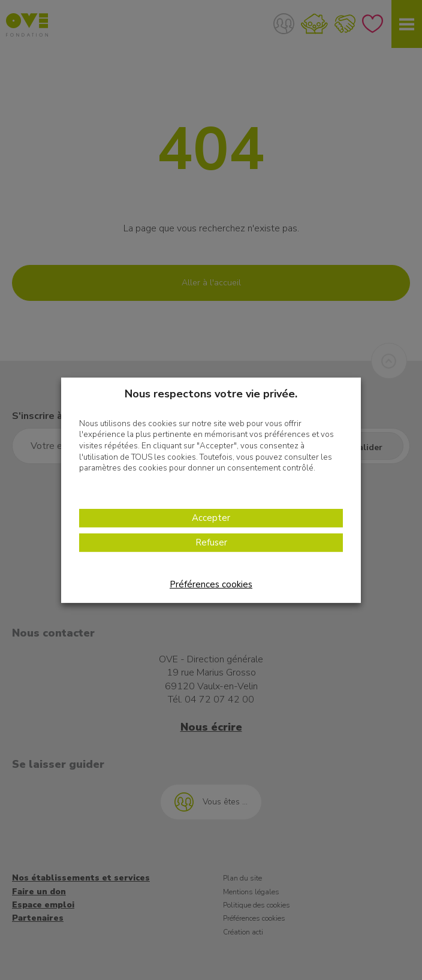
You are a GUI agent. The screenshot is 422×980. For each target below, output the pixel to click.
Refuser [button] (211, 542)
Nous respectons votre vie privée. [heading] (211, 393)
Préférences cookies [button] (211, 584)
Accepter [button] (211, 518)
